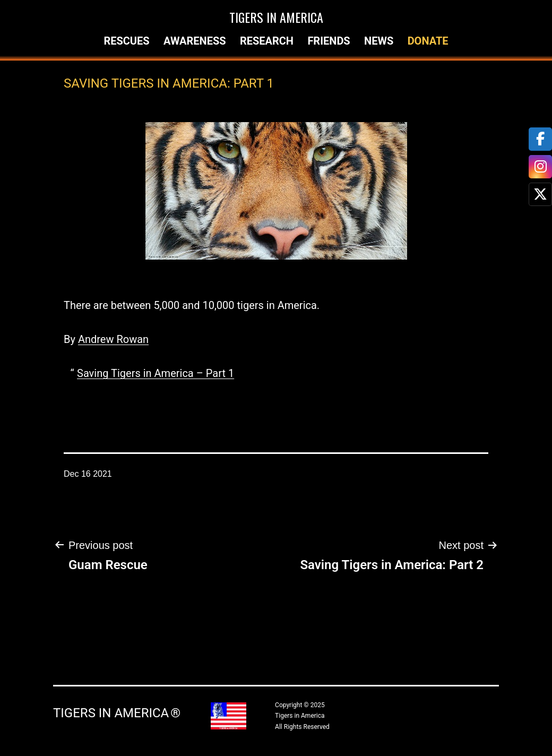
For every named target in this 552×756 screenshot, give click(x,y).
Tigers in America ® (117, 713)
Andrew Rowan (113, 339)
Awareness (195, 41)
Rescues (126, 41)
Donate (428, 41)
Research (267, 41)
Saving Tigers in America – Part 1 (156, 373)
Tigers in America (276, 17)
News (379, 41)
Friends (329, 41)
